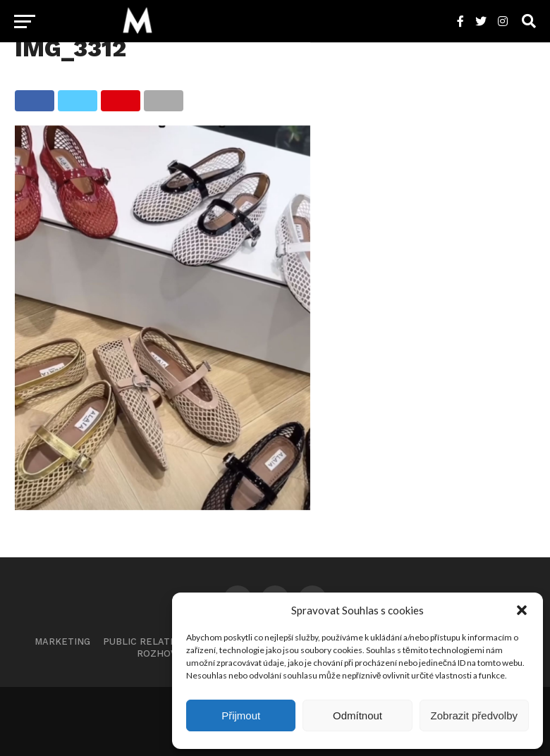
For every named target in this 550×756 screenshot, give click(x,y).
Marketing (62, 642)
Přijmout (241, 715)
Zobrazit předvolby (474, 715)
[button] (522, 610)
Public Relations (148, 642)
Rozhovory (166, 653)
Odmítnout (357, 715)
